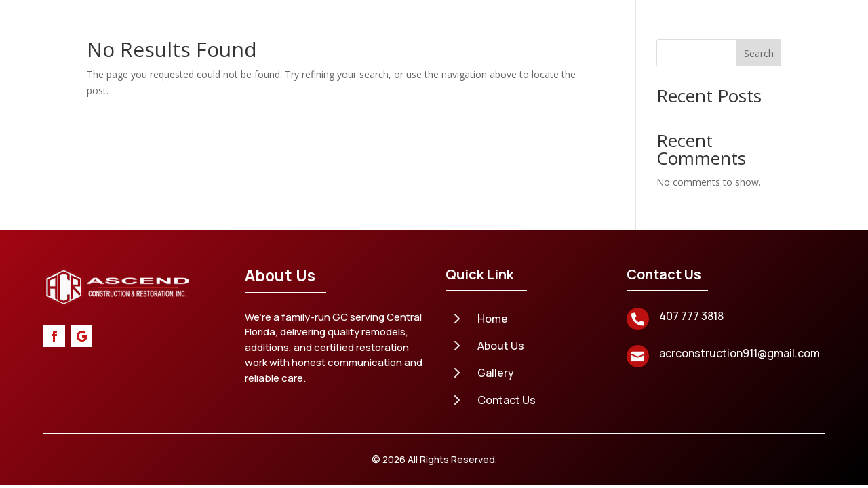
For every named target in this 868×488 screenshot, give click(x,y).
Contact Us (422, 101)
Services (389, 50)
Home (271, 50)
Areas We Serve (482, 50)
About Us (326, 50)
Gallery (571, 50)
